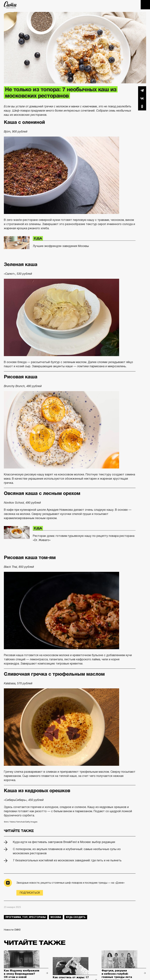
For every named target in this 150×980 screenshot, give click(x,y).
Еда (38, 238)
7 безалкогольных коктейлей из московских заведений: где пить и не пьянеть (67, 860)
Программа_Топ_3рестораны (26, 917)
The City (10, 5)
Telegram (142, 90)
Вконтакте (142, 98)
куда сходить (76, 917)
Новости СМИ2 (12, 930)
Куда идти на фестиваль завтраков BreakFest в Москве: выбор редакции (64, 842)
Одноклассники (142, 106)
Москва (56, 917)
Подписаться (30, 893)
